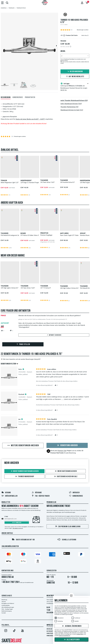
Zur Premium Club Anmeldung (68, 526)
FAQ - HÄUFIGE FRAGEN (40, 496)
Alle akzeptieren (72, 640)
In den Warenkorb (75, 72)
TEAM (48, 610)
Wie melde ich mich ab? (18, 528)
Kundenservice (76, 496)
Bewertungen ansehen (83, 30)
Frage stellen (23, 344)
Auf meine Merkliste (75, 77)
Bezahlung (4, 600)
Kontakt (4, 613)
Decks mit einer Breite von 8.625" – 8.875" (30, 119)
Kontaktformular (29, 582)
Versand (6, 493)
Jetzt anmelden (17, 523)
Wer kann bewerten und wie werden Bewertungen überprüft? (21, 359)
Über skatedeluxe (51, 600)
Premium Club (62, 451)
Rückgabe (37, 493)
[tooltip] (88, 35)
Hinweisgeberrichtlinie (53, 636)
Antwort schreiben (54, 335)
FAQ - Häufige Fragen (7, 609)
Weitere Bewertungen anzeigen (23, 446)
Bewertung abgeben (67, 445)
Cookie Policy (50, 633)
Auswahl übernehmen (71, 626)
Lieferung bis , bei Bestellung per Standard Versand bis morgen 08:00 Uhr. (75, 87)
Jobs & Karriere (51, 602)
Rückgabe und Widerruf (8, 603)
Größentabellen (9, 496)
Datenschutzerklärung (53, 631)
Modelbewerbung (51, 603)
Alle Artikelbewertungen (8, 607)
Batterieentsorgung (7, 611)
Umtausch (74, 493)
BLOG (48, 608)
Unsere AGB (49, 629)
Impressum (50, 625)
